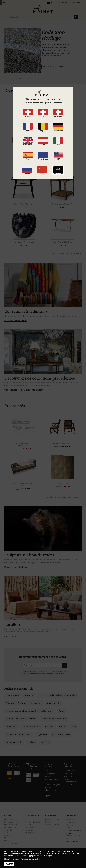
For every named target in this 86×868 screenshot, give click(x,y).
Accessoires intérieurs (12, 827)
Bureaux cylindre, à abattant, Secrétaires (58, 695)
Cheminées (8, 830)
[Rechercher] (43, 17)
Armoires (29, 695)
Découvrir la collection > (16, 321)
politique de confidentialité (57, 673)
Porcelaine (11, 727)
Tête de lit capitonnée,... (62, 484)
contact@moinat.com (74, 841)
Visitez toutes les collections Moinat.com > (25, 390)
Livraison (28, 819)
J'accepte (9, 864)
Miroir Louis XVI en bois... (62, 128)
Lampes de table (14, 742)
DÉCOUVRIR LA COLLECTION (56, 67)
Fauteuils (45, 742)
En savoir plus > (12, 636)
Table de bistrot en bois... (62, 242)
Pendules (8, 841)
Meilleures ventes (11, 825)
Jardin (7, 833)
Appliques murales (61, 734)
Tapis (74, 727)
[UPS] (10, 777)
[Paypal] (29, 774)
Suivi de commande (52, 819)
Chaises (31, 742)
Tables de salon (54, 703)
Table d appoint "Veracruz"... (62, 204)
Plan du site (29, 830)
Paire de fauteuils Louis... (62, 443)
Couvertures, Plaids (31, 727)
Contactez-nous (30, 827)
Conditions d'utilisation (33, 822)
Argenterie (42, 734)
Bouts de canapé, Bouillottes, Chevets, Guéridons (30, 711)
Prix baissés (9, 819)
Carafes (63, 727)
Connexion (63, 3)
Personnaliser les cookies (31, 859)
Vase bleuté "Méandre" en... (24, 242)
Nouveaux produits (11, 822)
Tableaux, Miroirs (11, 843)
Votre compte (52, 815)
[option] (43, 55)
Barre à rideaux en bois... (62, 166)
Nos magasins (30, 833)
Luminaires (8, 835)
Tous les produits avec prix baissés (64, 497)
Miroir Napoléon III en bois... (24, 128)
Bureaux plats (13, 695)
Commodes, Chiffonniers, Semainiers (23, 703)
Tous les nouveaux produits (67, 253)
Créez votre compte (52, 825)
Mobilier (7, 838)
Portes (61, 711)
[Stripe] (37, 774)
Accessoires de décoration (19, 734)
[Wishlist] (56, 3)
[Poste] (10, 772)
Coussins (50, 727)
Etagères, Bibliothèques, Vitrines (21, 719)
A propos (28, 825)
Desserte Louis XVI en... (24, 166)
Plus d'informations (12, 859)
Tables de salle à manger (54, 719)
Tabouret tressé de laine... (24, 204)
